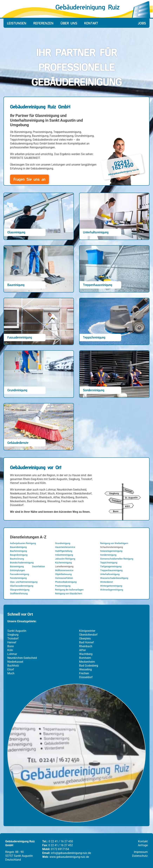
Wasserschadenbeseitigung (114, 578)
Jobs (142, 23)
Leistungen (17, 23)
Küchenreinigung (63, 563)
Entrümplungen (17, 570)
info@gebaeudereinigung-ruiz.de (124, 172)
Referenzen (43, 23)
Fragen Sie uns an (29, 179)
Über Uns (69, 23)
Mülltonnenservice (64, 570)
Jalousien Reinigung (65, 559)
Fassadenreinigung (19, 574)
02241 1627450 (123, 165)
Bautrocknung (17, 559)
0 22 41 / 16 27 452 (61, 845)
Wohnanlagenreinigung (112, 590)
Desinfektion (39, 566)
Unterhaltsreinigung (110, 574)
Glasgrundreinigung (20, 590)
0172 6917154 (60, 849)
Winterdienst (107, 582)
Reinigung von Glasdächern (69, 594)
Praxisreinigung (63, 586)
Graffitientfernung (19, 594)
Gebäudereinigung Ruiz (88, 7)
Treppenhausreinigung (111, 570)
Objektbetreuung (63, 574)
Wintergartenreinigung (111, 586)
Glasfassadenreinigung (22, 586)
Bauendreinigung (18, 547)
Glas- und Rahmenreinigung (24, 582)
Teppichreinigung (109, 563)
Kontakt (91, 23)
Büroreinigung (17, 566)
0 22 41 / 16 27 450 (61, 841)
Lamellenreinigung (64, 566)
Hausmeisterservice (65, 547)
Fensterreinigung (18, 578)
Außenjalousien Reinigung (23, 543)
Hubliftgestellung (64, 551)
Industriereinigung (64, 555)
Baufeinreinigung (18, 551)
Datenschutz (140, 856)
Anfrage (143, 845)
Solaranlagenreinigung (111, 551)
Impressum (141, 852)
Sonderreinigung (108, 555)
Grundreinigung (63, 543)
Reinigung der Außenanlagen (69, 590)
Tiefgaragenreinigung (111, 566)
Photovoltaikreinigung (66, 582)
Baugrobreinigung (19, 555)
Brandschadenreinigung (22, 563)
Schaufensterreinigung (112, 547)
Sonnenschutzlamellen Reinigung (117, 559)
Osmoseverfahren (64, 578)
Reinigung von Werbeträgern (114, 543)
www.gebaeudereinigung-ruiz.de (69, 857)
